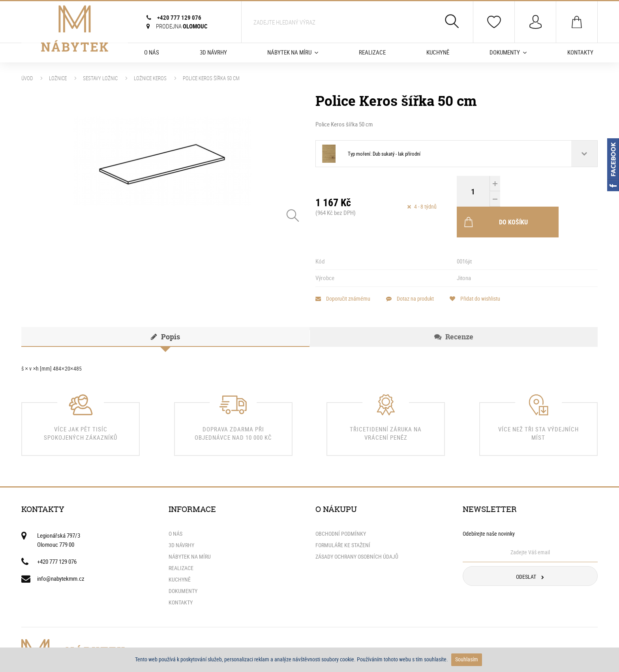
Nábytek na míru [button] (293, 52)
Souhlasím (467, 659)
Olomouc (182, 26)
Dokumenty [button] (508, 52)
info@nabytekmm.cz (61, 548)
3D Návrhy (213, 52)
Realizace (372, 52)
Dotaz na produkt (415, 268)
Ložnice (58, 78)
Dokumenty (183, 560)
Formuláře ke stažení (343, 514)
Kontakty (580, 52)
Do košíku (538, 191)
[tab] (165, 306)
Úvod (27, 78)
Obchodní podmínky (341, 503)
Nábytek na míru (190, 526)
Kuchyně (438, 52)
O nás (152, 52)
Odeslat (530, 546)
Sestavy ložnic (100, 78)
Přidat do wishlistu (485, 268)
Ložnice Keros (150, 78)
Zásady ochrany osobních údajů (357, 526)
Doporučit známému (343, 268)
